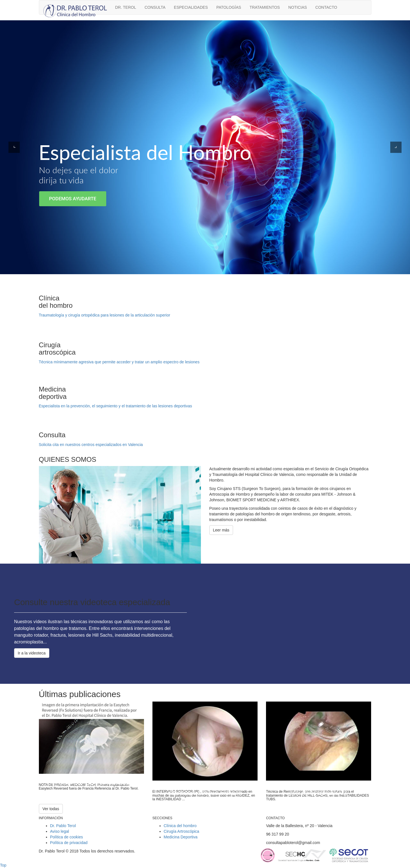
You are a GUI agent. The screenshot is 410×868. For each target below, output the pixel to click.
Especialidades (191, 7)
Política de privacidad (69, 843)
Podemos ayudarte (73, 199)
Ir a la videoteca (32, 653)
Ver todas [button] (51, 809)
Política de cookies (67, 837)
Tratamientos (265, 7)
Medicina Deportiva (181, 837)
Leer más (221, 530)
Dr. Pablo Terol (63, 826)
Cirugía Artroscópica (181, 831)
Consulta (155, 7)
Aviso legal (60, 831)
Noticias (298, 7)
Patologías (229, 7)
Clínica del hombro (180, 826)
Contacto (326, 7)
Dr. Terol (126, 7)
